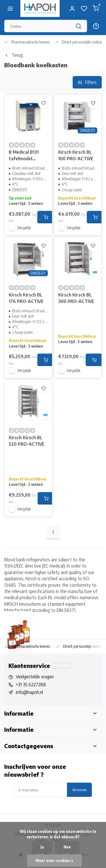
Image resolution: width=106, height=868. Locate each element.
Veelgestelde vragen (35, 677)
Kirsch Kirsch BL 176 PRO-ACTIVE (26, 298)
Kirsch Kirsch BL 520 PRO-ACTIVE (27, 441)
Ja (42, 847)
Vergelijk (24, 228)
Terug (13, 55)
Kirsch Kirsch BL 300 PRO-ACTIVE (76, 298)
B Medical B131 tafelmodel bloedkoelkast (24, 156)
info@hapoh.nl (29, 692)
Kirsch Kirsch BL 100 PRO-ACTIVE (76, 155)
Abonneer (79, 790)
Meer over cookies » (54, 861)
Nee (67, 847)
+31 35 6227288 (31, 685)
